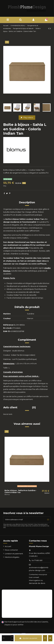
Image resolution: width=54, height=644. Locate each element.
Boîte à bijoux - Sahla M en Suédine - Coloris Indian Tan (21, 491)
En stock (7, 328)
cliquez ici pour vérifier (14, 625)
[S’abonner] (48, 520)
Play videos (27, 117)
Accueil (8, 546)
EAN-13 (7, 331)
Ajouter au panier (28, 638)
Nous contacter (11, 550)
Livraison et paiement (14, 554)
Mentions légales (12, 557)
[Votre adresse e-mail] (24, 520)
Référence (8, 325)
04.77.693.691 (37, 560)
